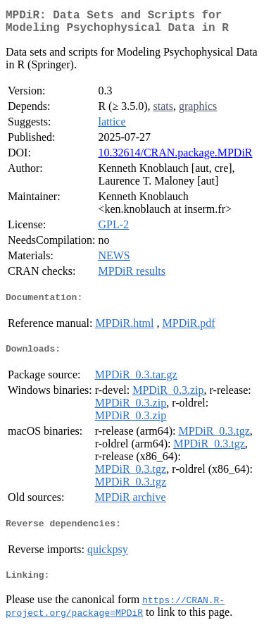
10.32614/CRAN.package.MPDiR (175, 158)
